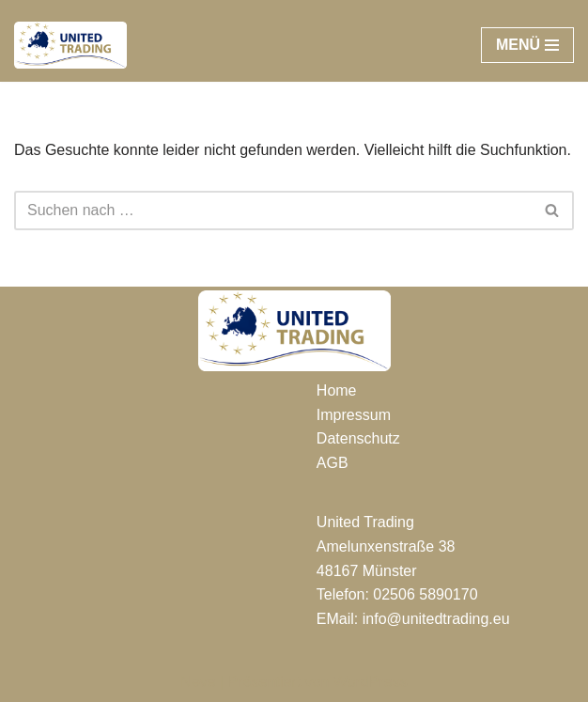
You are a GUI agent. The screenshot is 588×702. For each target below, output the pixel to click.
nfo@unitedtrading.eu (437, 619)
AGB (333, 463)
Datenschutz (358, 438)
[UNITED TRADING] (70, 45)
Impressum (354, 415)
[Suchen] (273, 211)
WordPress (371, 682)
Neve (198, 682)
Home (337, 390)
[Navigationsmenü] (527, 45)
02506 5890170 (425, 594)
